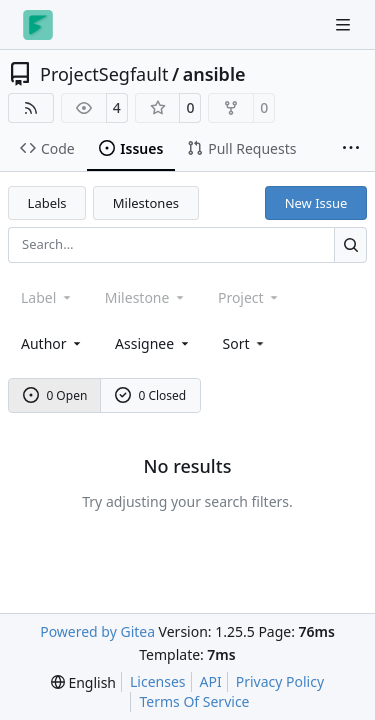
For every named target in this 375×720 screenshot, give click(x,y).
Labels (47, 203)
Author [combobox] (52, 343)
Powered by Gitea (97, 631)
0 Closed (151, 395)
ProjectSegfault (104, 74)
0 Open (55, 395)
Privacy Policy (280, 681)
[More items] (351, 149)
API (211, 681)
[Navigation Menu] (345, 24)
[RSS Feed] (31, 108)
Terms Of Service (194, 701)
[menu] (245, 343)
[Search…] (350, 244)
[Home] (38, 25)
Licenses (158, 681)
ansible (214, 74)
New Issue (316, 203)
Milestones (146, 203)
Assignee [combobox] (153, 343)
